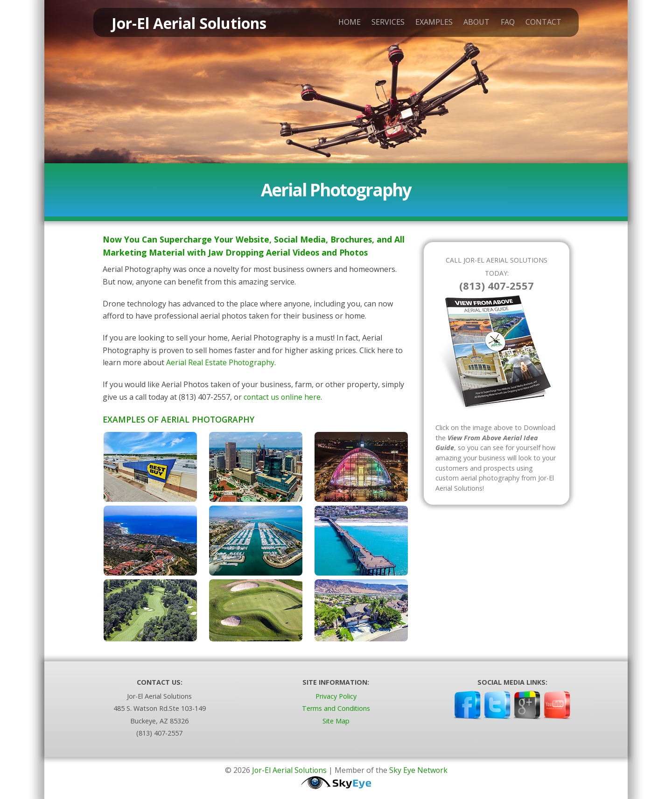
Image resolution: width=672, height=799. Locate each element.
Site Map (336, 721)
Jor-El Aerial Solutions (289, 770)
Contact (538, 24)
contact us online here (283, 397)
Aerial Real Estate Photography (221, 362)
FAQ (503, 24)
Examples (429, 24)
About (471, 24)
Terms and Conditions (336, 708)
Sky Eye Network (419, 770)
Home (344, 24)
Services (383, 24)
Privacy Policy (336, 696)
